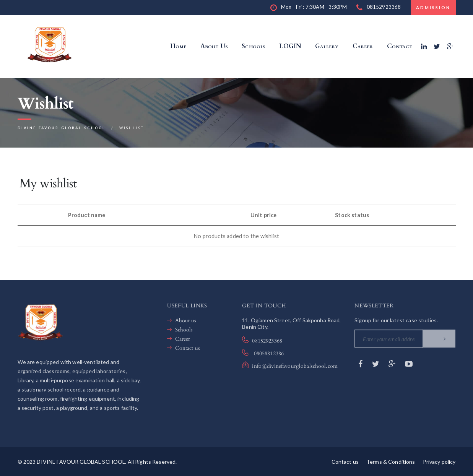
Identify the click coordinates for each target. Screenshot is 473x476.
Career (183, 339)
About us (186, 321)
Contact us (188, 348)
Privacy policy (439, 462)
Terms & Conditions (391, 462)
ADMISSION (433, 7)
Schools (184, 330)
